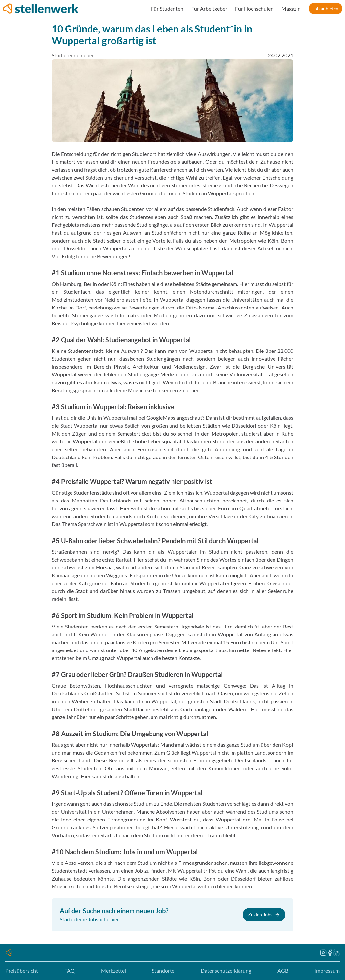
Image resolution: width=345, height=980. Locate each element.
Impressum (327, 971)
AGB (283, 971)
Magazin (291, 8)
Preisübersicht (22, 971)
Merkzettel (113, 971)
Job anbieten (325, 8)
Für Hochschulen (254, 8)
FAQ (70, 971)
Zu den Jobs (264, 915)
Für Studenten (167, 8)
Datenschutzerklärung (226, 971)
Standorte (163, 971)
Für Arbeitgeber (209, 8)
